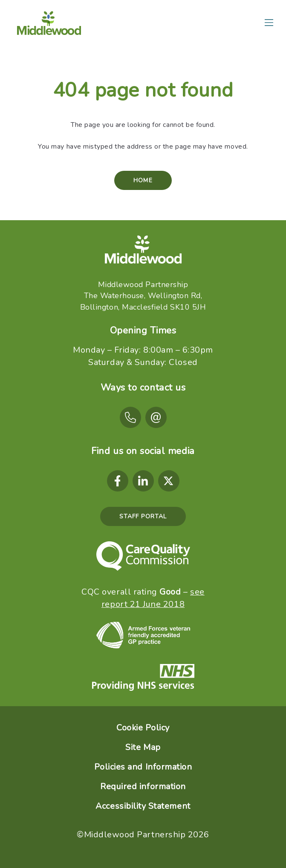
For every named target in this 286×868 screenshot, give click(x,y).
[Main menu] (269, 23)
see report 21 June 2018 (153, 598)
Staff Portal (143, 516)
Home (143, 180)
